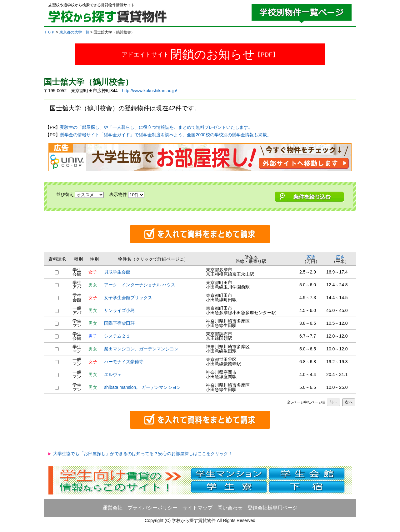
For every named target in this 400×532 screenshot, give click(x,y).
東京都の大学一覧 (74, 32)
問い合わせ (230, 508)
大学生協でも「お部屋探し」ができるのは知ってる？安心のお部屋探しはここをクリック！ (143, 454)
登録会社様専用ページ (272, 508)
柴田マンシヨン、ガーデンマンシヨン (141, 349)
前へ (333, 402)
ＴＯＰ (49, 32)
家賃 (311, 257)
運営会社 (112, 508)
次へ (349, 402)
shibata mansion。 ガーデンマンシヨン (142, 387)
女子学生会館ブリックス (128, 298)
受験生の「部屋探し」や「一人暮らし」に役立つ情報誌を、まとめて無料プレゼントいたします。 (156, 127)
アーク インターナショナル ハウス (140, 285)
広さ (340, 257)
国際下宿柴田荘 (119, 323)
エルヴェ (113, 374)
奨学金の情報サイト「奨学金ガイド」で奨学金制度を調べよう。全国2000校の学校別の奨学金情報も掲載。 (165, 135)
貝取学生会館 (117, 272)
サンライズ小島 (119, 310)
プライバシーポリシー (152, 508)
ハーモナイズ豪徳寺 (124, 362)
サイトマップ (197, 508)
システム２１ (117, 336)
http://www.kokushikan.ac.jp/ (150, 91)
